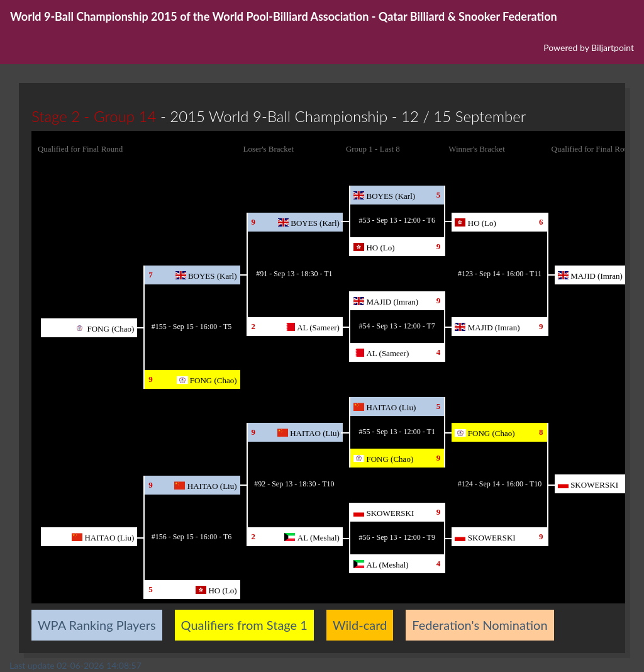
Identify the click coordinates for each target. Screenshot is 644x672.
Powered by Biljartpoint (589, 48)
